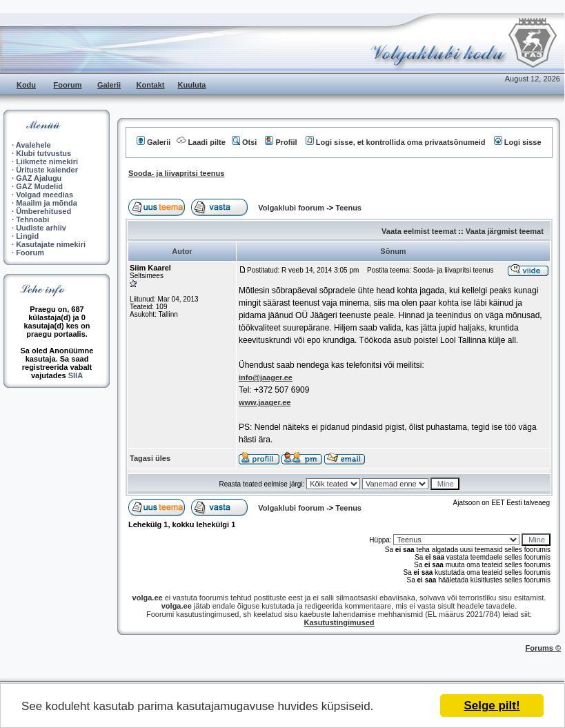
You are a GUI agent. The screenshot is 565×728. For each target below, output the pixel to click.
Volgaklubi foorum (292, 208)
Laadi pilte (201, 142)
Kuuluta (192, 85)
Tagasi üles (150, 458)
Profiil (281, 142)
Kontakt (151, 85)
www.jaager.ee (265, 402)
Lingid (27, 236)
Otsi (244, 142)
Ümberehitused (43, 211)
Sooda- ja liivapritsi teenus (176, 173)
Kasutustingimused (339, 622)
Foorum (68, 85)
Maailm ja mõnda (47, 203)
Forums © (544, 648)
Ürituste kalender (47, 170)
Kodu (26, 85)
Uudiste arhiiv (41, 228)
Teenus (348, 208)
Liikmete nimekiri (47, 161)
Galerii (109, 85)
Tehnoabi (32, 219)
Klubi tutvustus (43, 153)
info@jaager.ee (266, 377)
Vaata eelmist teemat (419, 231)
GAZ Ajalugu (39, 178)
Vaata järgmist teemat (505, 231)
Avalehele (33, 145)
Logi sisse (518, 142)
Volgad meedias (44, 195)
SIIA (76, 375)
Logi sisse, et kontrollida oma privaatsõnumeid (396, 142)
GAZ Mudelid (39, 186)
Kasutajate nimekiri (51, 244)
